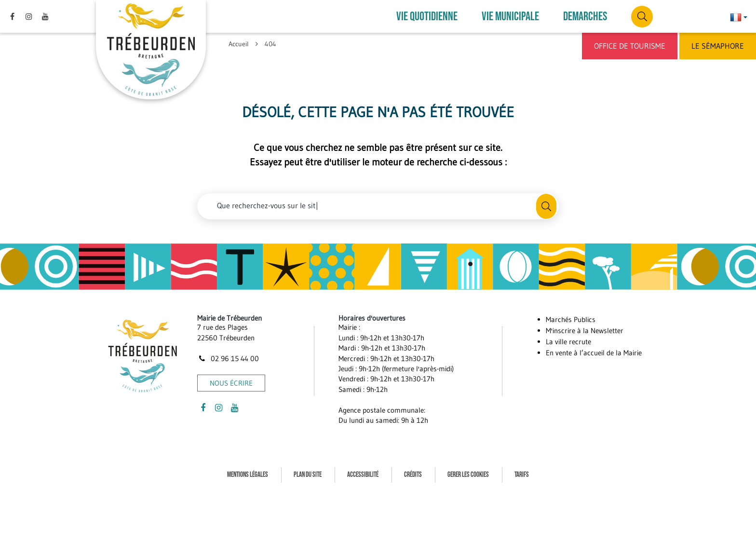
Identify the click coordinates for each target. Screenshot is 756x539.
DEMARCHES (585, 17)
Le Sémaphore (718, 46)
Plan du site (308, 475)
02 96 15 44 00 (228, 358)
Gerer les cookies (468, 475)
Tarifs (522, 475)
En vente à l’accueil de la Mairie (594, 353)
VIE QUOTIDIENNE (427, 17)
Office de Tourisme (630, 46)
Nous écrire (231, 383)
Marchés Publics (571, 319)
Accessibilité (363, 475)
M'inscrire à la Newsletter (585, 330)
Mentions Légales (248, 475)
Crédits (413, 475)
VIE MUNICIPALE (510, 17)
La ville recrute (568, 342)
